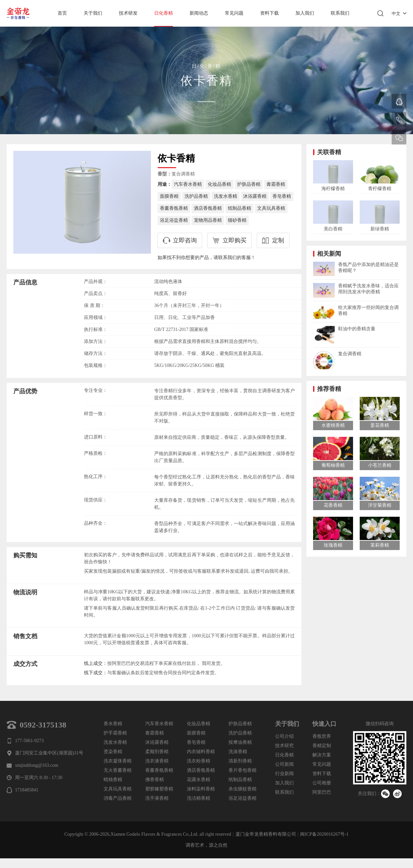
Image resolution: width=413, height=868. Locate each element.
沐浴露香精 (255, 196)
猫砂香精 (237, 220)
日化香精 (164, 13)
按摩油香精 (240, 742)
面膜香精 (169, 196)
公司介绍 (284, 736)
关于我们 (93, 13)
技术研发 (128, 13)
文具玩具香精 (271, 208)
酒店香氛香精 (208, 208)
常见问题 (234, 13)
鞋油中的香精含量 (357, 329)
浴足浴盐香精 (174, 220)
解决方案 (322, 755)
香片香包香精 (242, 770)
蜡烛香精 (113, 780)
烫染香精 (113, 752)
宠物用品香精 (208, 220)
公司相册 (322, 783)
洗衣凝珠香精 (118, 761)
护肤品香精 (249, 184)
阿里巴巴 (322, 792)
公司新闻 (284, 764)
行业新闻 (284, 774)
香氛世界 (322, 736)
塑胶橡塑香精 (159, 789)
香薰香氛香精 (174, 208)
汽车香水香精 (188, 184)
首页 (62, 13)
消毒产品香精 (118, 798)
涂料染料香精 (201, 789)
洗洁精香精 (199, 798)
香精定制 (322, 746)
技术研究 (284, 746)
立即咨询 (185, 240)
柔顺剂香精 (157, 752)
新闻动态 (199, 13)
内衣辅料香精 (201, 752)
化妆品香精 (219, 184)
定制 (278, 240)
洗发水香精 (225, 196)
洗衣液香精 (157, 761)
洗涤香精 (238, 752)
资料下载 (269, 13)
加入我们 (305, 13)
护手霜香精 (115, 733)
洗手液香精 (157, 798)
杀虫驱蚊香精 (242, 789)
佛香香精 (155, 780)
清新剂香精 (240, 761)
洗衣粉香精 (199, 761)
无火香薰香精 (118, 770)
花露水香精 (199, 780)
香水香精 (113, 724)
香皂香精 (282, 196)
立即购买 (234, 240)
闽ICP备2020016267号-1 (324, 834)
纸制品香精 (239, 208)
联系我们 (340, 13)
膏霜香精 (276, 184)
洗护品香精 (196, 196)
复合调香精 (183, 174)
